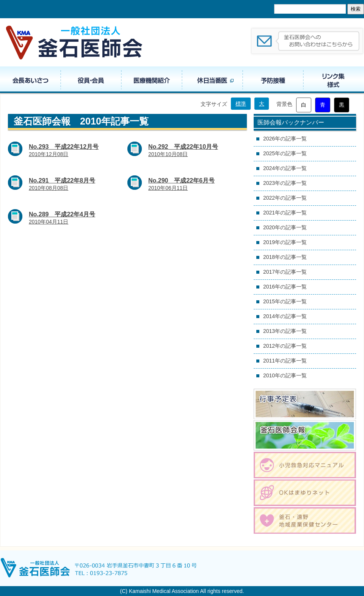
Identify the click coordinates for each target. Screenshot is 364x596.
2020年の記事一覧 (285, 227)
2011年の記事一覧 (285, 361)
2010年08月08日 (62, 184)
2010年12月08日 (64, 150)
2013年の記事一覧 (285, 331)
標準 (241, 104)
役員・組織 (91, 80)
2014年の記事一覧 (285, 316)
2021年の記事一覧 (285, 213)
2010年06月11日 (181, 184)
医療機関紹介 (152, 80)
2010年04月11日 (62, 218)
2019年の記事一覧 (285, 242)
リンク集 (334, 80)
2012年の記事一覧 (285, 346)
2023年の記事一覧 (285, 183)
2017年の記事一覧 (285, 272)
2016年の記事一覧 (285, 287)
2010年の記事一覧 (285, 375)
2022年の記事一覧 (285, 198)
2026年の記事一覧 (285, 139)
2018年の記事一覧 (285, 257)
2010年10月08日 (183, 150)
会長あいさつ (30, 80)
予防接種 (273, 80)
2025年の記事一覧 (285, 153)
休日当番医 (212, 80)
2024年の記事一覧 (285, 168)
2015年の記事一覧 (285, 301)
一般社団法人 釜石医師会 (75, 42)
